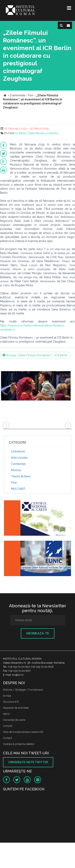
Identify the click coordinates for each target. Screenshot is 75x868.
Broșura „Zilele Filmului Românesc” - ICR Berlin (35, 355)
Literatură (18, 451)
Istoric (6, 714)
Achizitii (8, 726)
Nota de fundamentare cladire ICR (23, 732)
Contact (7, 738)
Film (14, 483)
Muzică (16, 470)
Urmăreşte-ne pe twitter (28, 762)
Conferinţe (18, 464)
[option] (36, 388)
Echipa (7, 696)
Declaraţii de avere (14, 720)
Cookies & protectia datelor (19, 744)
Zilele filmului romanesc (43, 133)
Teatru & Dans (21, 476)
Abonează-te (38, 633)
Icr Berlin (21, 133)
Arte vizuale (19, 458)
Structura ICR (11, 702)
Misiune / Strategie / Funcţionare (23, 690)
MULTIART (18, 489)
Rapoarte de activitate (16, 708)
